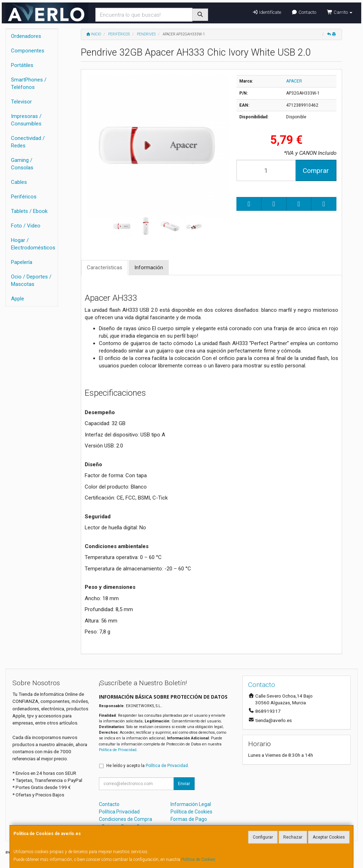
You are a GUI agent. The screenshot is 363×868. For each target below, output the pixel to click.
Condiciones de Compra (125, 819)
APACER (294, 81)
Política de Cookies (198, 859)
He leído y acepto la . (148, 766)
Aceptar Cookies (329, 837)
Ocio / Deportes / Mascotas (31, 280)
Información (149, 267)
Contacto (304, 12)
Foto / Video (26, 226)
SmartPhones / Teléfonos (29, 83)
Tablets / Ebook (29, 211)
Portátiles (22, 65)
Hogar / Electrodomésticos (33, 244)
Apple (18, 299)
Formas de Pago (189, 819)
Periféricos (24, 197)
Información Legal (191, 804)
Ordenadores (26, 36)
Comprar (316, 171)
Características (105, 267)
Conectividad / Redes (28, 142)
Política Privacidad (119, 812)
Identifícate (266, 12)
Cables (19, 182)
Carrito (340, 12)
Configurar (263, 837)
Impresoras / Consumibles (26, 120)
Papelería (22, 262)
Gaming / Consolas (22, 164)
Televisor (21, 102)
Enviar (184, 784)
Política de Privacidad (118, 750)
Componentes (28, 51)
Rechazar (293, 837)
